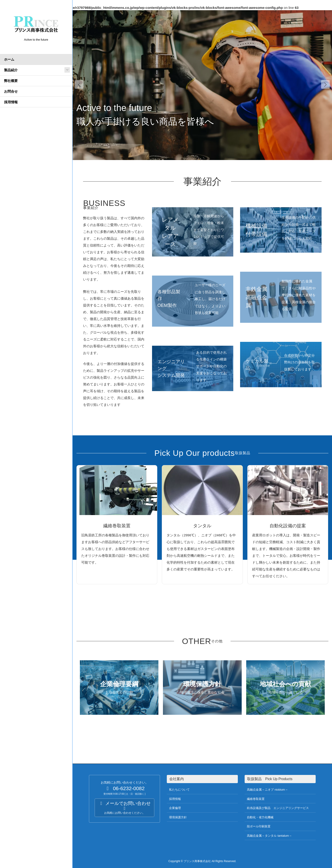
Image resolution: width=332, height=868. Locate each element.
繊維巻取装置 (256, 799)
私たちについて (179, 790)
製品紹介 (11, 70)
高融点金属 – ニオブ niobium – (267, 790)
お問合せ (11, 91)
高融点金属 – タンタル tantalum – (269, 836)
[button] (325, 84)
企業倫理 (175, 808)
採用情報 (11, 102)
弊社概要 (11, 81)
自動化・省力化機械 (260, 817)
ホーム (9, 59)
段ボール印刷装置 (259, 826)
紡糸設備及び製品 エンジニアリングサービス (278, 808)
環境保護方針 (178, 817)
